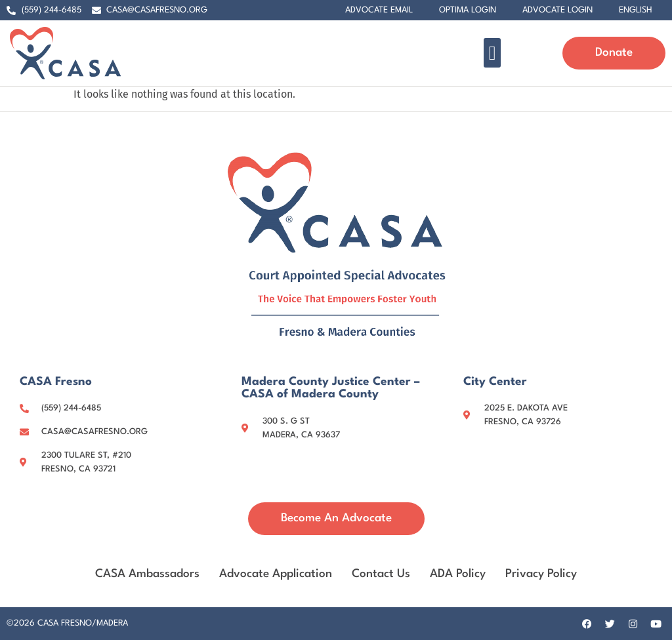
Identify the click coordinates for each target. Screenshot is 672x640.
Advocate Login (557, 10)
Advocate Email (379, 10)
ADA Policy (458, 574)
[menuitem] (636, 10)
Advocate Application (276, 574)
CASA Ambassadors (147, 574)
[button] (492, 53)
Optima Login (468, 10)
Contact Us (381, 574)
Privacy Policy (541, 574)
